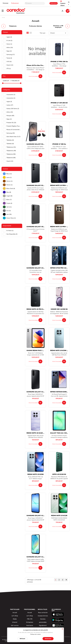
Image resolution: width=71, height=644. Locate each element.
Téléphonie (13, 26)
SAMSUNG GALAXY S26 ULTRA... (39, 144)
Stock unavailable (33, 76)
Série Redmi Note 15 (13, 137)
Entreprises (30, 622)
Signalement (43, 626)
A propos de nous (43, 616)
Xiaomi (10, 65)
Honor (9, 44)
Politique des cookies (36, 634)
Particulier (6, 3)
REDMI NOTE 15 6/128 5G (36, 433)
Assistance (30, 626)
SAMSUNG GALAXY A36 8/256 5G (39, 268)
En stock (10, 231)
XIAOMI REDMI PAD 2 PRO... (37, 350)
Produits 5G (11, 123)
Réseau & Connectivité (14, 130)
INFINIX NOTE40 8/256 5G (60, 392)
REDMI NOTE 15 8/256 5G (59, 350)
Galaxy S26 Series (13, 109)
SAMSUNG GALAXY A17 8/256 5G (39, 392)
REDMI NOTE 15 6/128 (59, 516)
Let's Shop (15, 616)
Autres (10, 105)
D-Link (9, 41)
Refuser (23, 639)
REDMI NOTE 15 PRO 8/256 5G (38, 309)
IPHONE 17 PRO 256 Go (59, 62)
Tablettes (10, 140)
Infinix (10, 48)
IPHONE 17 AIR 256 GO (59, 103)
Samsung (11, 55)
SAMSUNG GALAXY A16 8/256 (38, 557)
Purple (9, 203)
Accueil (15, 613)
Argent (9, 196)
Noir (9, 214)
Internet (15, 622)
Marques (10, 116)
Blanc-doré (11, 189)
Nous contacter (43, 613)
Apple (9, 37)
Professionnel (15, 3)
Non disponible (12, 234)
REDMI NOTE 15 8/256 (35, 474)
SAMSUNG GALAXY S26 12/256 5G (39, 185)
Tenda (9, 58)
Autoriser (48, 639)
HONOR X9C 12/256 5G (59, 309)
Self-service (15, 626)
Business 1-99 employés (58, 27)
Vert (9, 207)
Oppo (9, 51)
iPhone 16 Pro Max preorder (37, 65)
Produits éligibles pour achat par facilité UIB (14, 126)
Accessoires (11, 95)
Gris (9, 211)
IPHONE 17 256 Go (59, 144)
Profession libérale (36, 26)
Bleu (9, 174)
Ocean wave (11, 218)
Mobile (15, 619)
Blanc (9, 200)
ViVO (9, 62)
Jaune (9, 177)
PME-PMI (30, 619)
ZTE (9, 69)
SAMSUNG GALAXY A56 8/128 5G (39, 227)
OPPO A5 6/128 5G (59, 474)
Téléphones (11, 147)
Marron (9, 181)
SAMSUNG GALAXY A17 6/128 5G (39, 516)
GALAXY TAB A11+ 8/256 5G (61, 433)
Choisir (58, 33)
